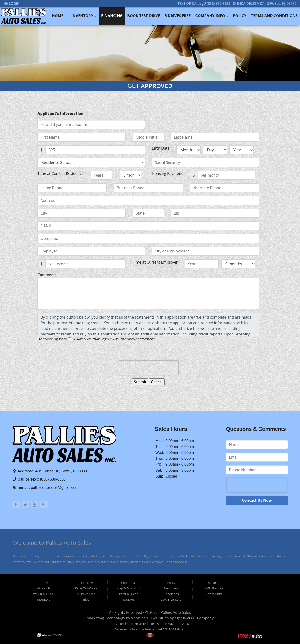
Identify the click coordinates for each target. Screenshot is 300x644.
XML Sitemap (214, 588)
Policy (240, 16)
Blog (86, 599)
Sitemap (214, 583)
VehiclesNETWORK (147, 618)
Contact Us (129, 583)
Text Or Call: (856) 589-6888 (203, 4)
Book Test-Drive (144, 16)
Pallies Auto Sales (176, 612)
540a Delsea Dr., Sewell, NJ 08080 (264, 4)
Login (12, 4)
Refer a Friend (129, 594)
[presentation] (148, 368)
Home (59, 16)
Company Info (212, 16)
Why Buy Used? (44, 594)
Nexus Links (214, 594)
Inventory (84, 16)
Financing (112, 16)
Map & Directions (129, 588)
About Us (44, 588)
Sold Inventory (171, 599)
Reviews (129, 599)
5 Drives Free (178, 16)
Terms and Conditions (274, 16)
